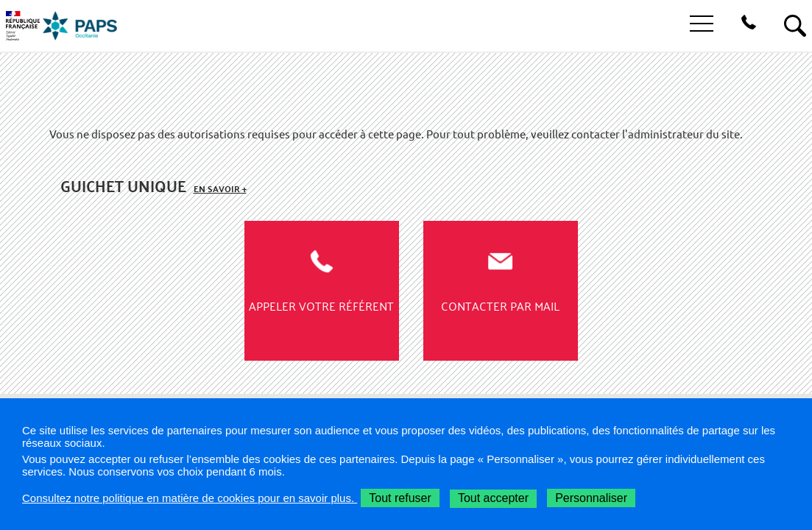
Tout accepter (493, 498)
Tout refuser (400, 498)
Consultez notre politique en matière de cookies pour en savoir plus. (190, 498)
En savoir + (220, 189)
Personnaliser (591, 498)
